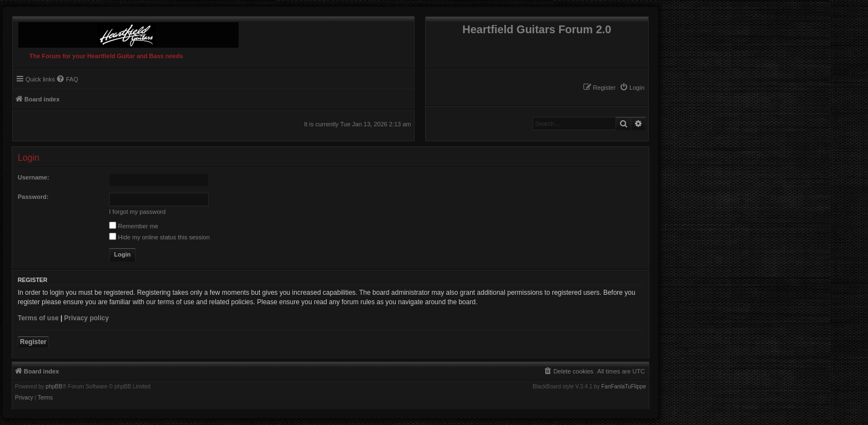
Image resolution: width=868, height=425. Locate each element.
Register (33, 342)
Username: (33, 177)
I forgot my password (137, 212)
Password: (33, 197)
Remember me (134, 226)
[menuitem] (632, 88)
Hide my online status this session (159, 237)
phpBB (54, 387)
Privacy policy (87, 318)
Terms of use (38, 318)
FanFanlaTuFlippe (624, 387)
